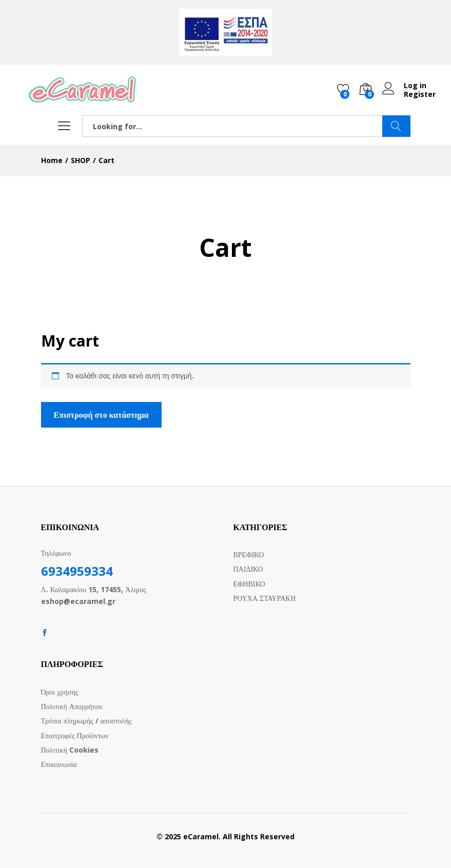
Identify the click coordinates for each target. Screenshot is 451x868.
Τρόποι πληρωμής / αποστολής (86, 721)
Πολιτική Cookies (70, 750)
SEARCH (396, 126)
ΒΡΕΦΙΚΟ (249, 554)
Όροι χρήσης (60, 692)
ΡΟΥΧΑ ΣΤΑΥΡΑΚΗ (265, 598)
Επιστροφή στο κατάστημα (101, 415)
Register (420, 95)
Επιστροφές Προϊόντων (75, 735)
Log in (404, 86)
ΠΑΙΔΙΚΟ (248, 569)
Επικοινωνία (59, 764)
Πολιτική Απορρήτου (72, 706)
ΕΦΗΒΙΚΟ (249, 584)
